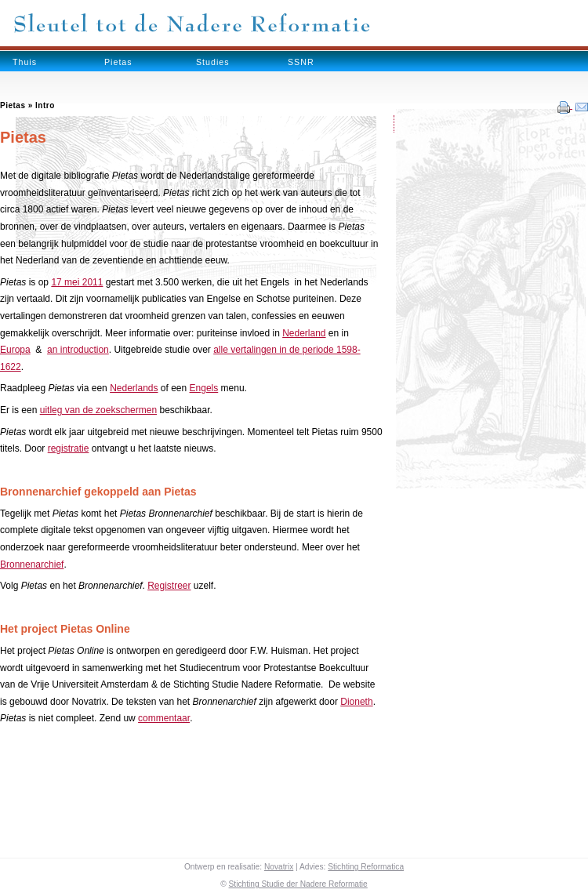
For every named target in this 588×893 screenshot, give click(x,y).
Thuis (25, 62)
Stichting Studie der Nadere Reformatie (298, 884)
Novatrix (279, 867)
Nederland (304, 333)
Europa (15, 350)
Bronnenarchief (32, 564)
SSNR (301, 62)
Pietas (118, 62)
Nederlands (134, 388)
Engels (204, 388)
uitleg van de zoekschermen (98, 410)
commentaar (164, 718)
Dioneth (356, 702)
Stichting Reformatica (366, 867)
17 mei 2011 (77, 282)
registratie (69, 448)
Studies (213, 62)
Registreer (169, 586)
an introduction (78, 350)
